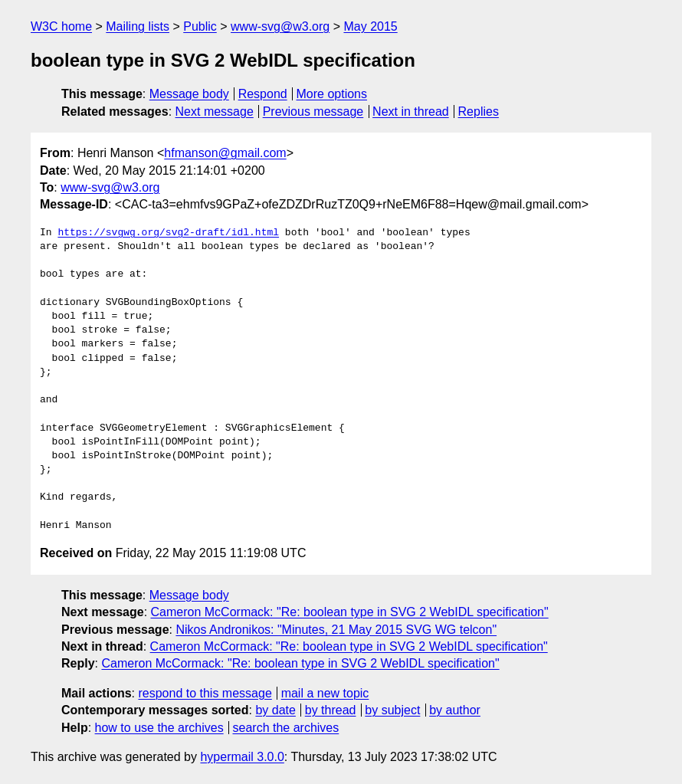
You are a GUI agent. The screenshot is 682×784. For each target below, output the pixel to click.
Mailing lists (138, 26)
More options (332, 94)
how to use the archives (159, 728)
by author (455, 710)
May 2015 (370, 26)
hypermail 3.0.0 (242, 757)
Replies (479, 112)
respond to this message (205, 693)
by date (275, 710)
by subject (392, 710)
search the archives (286, 728)
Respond (263, 94)
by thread (331, 710)
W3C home (61, 26)
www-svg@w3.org (280, 26)
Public (200, 26)
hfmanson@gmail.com (225, 153)
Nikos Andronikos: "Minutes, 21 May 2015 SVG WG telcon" (336, 630)
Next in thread (411, 112)
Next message (215, 112)
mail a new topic (325, 693)
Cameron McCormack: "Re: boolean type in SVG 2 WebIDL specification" (350, 612)
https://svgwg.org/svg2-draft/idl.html (168, 233)
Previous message (313, 112)
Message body (189, 94)
